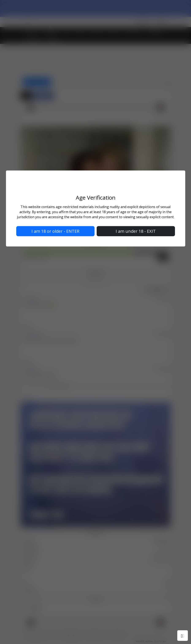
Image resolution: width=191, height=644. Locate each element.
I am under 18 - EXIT (136, 231)
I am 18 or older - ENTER (55, 231)
